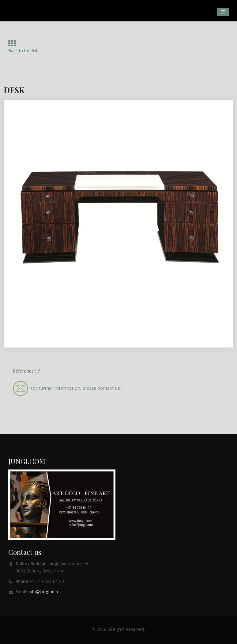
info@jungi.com (43, 592)
